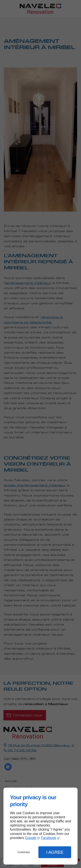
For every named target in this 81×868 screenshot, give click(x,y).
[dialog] (40, 826)
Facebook (48, 838)
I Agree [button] (55, 852)
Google (31, 838)
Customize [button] (24, 852)
